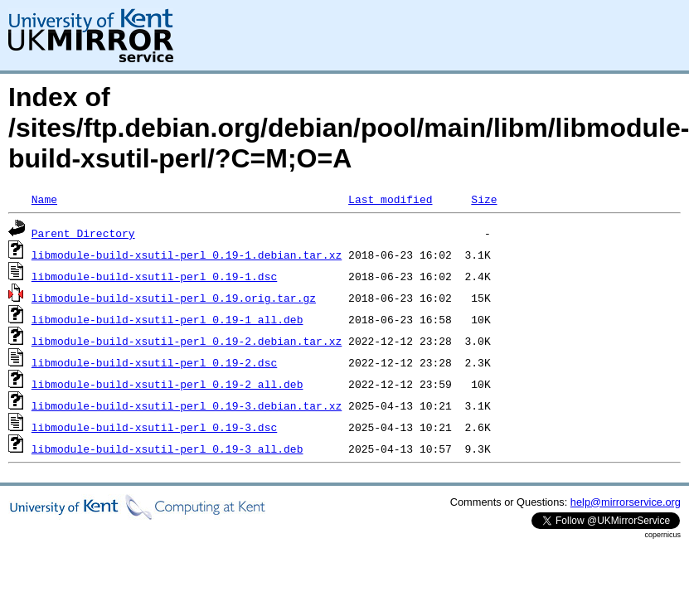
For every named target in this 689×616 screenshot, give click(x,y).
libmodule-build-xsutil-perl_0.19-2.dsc (154, 362)
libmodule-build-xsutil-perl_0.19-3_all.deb (167, 449)
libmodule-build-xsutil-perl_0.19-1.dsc (154, 276)
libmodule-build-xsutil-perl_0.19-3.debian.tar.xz (187, 405)
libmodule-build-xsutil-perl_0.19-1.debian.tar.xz (187, 255)
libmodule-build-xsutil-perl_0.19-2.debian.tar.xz (187, 341)
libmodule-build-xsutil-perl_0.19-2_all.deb (167, 384)
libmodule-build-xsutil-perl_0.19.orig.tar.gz (174, 298)
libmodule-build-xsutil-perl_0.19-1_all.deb (167, 319)
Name (44, 199)
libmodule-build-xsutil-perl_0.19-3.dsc (154, 427)
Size (484, 199)
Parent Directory (83, 233)
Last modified (390, 199)
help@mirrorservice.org (626, 502)
